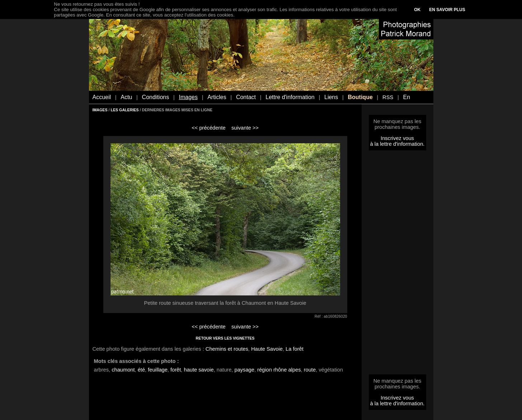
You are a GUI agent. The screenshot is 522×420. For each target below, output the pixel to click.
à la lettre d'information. (398, 144)
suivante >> (245, 128)
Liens (331, 97)
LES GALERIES (124, 110)
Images (188, 97)
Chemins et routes (227, 349)
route (310, 370)
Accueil (102, 97)
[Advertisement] (398, 265)
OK (417, 10)
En (406, 97)
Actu (126, 97)
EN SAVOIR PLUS (447, 10)
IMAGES (100, 110)
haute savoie (199, 370)
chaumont (123, 370)
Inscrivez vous (397, 138)
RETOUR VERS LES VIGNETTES (225, 338)
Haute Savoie (267, 349)
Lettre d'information (290, 97)
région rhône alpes (279, 370)
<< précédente (209, 128)
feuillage (158, 370)
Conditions (156, 97)
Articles (217, 97)
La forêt (295, 349)
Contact (246, 97)
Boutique (360, 97)
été (141, 370)
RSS (388, 97)
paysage (244, 370)
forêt (176, 370)
